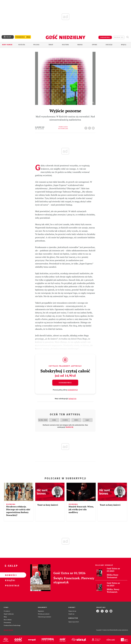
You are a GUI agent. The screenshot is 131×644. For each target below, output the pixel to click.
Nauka (80, 45)
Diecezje (109, 45)
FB (86, 127)
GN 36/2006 (40, 129)
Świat (51, 45)
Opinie (95, 45)
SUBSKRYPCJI (73, 390)
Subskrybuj (65, 383)
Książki (10, 580)
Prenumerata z (23, 37)
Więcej (124, 45)
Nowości (10, 575)
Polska (36, 45)
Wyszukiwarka (127, 37)
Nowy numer (7, 45)
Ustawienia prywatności (45, 617)
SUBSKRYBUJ (105, 37)
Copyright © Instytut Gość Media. (105, 630)
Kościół (22, 45)
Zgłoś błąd (8, 630)
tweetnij (90, 127)
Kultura (65, 45)
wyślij (94, 127)
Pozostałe (10, 585)
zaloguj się (119, 37)
